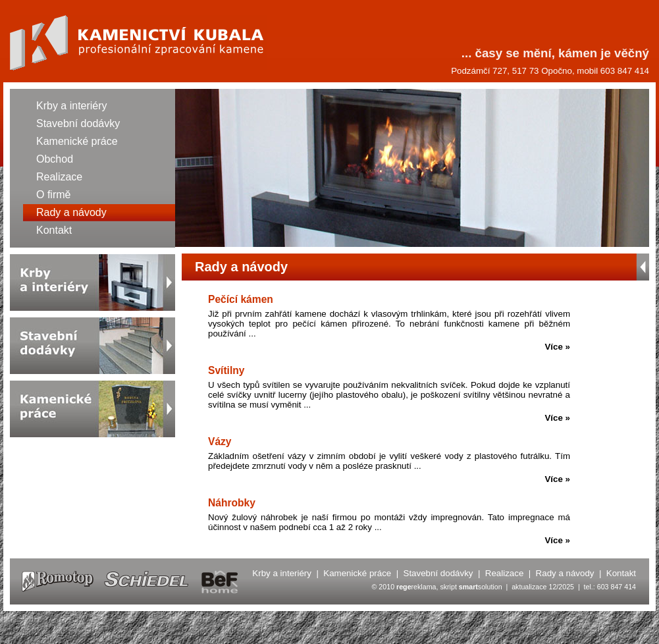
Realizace (59, 177)
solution (481, 587)
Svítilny (226, 370)
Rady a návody (71, 212)
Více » (557, 347)
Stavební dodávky (78, 123)
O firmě (53, 195)
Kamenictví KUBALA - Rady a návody (138, 43)
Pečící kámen (241, 299)
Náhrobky (232, 503)
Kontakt (54, 230)
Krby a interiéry (72, 106)
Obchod (55, 159)
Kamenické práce (77, 141)
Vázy (220, 442)
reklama (416, 587)
